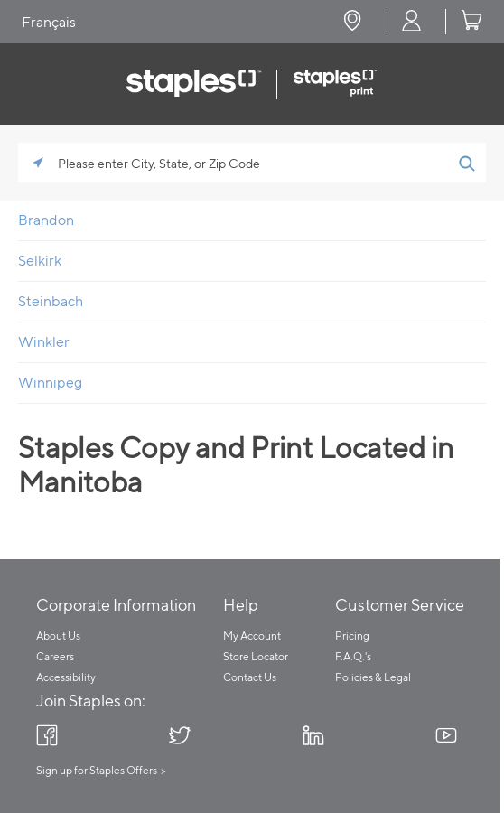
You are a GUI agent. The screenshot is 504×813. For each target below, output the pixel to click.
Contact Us (250, 677)
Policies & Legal (373, 677)
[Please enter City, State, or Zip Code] (252, 163)
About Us (58, 635)
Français (49, 22)
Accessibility (66, 677)
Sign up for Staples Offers (97, 770)
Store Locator (256, 656)
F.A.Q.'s (353, 656)
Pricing (352, 635)
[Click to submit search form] (466, 163)
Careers (55, 656)
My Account (252, 635)
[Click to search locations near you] (38, 163)
